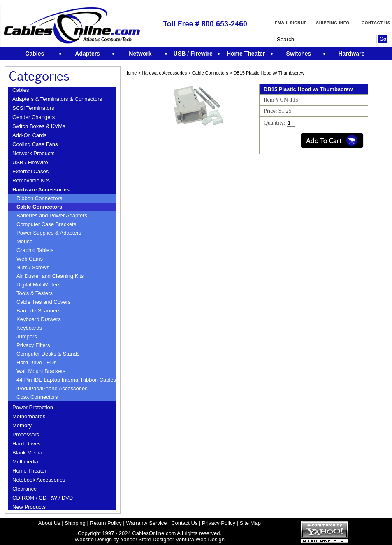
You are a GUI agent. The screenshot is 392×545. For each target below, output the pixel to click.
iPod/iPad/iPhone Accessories (52, 388)
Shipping (75, 523)
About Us (49, 523)
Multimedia (25, 462)
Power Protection (33, 407)
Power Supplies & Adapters (49, 233)
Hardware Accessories (41, 190)
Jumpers (27, 337)
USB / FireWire (30, 162)
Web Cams (30, 259)
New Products (29, 507)
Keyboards (29, 328)
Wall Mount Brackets (41, 371)
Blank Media (27, 453)
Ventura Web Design (200, 539)
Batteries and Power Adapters (52, 215)
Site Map (250, 523)
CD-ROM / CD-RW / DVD (43, 498)
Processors (26, 434)
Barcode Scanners (38, 311)
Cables (21, 90)
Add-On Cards (29, 135)
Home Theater (29, 471)
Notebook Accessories (39, 480)
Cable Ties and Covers (44, 302)
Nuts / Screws (33, 267)
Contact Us (184, 523)
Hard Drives (27, 444)
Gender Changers (34, 117)
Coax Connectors (37, 397)
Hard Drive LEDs (37, 362)
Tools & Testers (35, 293)
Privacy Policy (219, 523)
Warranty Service (146, 523)
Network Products (34, 153)
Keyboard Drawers (39, 319)
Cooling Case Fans (35, 144)
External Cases (30, 171)
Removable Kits (31, 181)
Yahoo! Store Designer (147, 539)
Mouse (24, 241)
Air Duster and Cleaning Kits (50, 276)
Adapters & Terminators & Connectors (57, 99)
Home (131, 73)
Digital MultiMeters (38, 285)
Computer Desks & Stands (48, 354)
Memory (22, 425)
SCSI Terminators (33, 108)
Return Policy (106, 523)
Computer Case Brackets (46, 224)
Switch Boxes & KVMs (39, 126)
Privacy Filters (33, 345)
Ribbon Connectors (39, 198)
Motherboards (29, 416)
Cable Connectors (39, 207)
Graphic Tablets (35, 250)
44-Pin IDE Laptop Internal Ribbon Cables (66, 380)
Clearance (24, 489)
